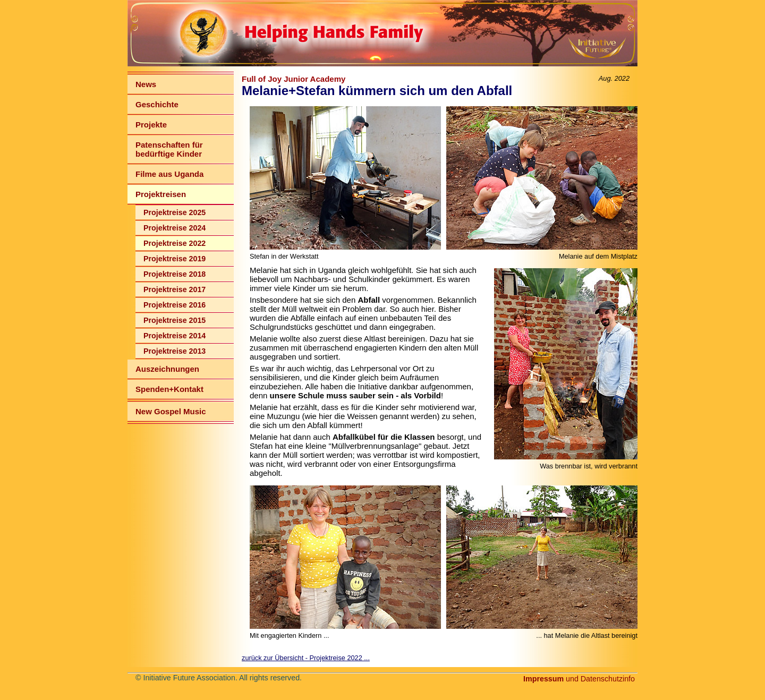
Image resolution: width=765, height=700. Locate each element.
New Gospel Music (171, 411)
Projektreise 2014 (175, 336)
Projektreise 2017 (175, 289)
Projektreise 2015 (175, 320)
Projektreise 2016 (175, 305)
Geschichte (157, 104)
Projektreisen (161, 194)
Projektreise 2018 (175, 274)
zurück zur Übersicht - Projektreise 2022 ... (306, 658)
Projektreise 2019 (175, 259)
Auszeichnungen (167, 369)
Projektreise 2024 (175, 228)
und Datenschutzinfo (579, 679)
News (146, 84)
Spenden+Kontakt (169, 389)
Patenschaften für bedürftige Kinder (169, 149)
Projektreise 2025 (175, 212)
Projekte (151, 125)
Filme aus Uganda (169, 174)
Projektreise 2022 (175, 243)
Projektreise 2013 (175, 351)
